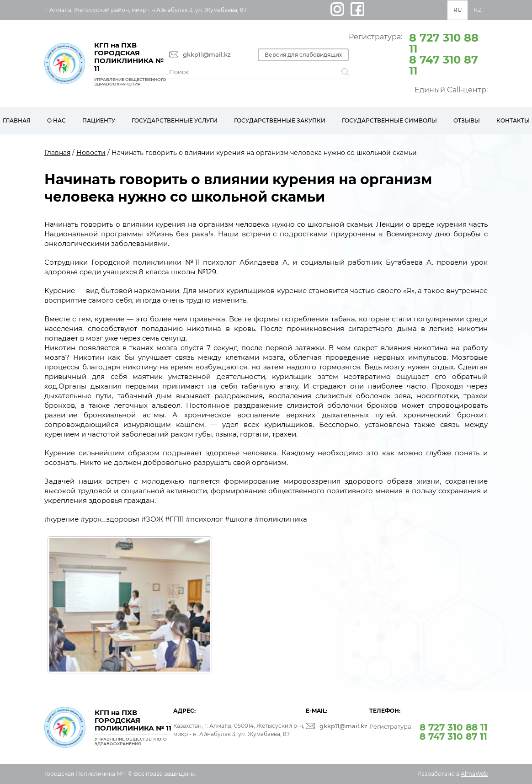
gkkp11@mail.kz (207, 55)
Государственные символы (389, 120)
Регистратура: (418, 53)
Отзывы (467, 120)
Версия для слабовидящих (306, 55)
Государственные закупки (280, 120)
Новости (91, 153)
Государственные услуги (175, 120)
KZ (478, 10)
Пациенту (99, 120)
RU (458, 10)
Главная (57, 153)
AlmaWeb (474, 774)
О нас (56, 120)
